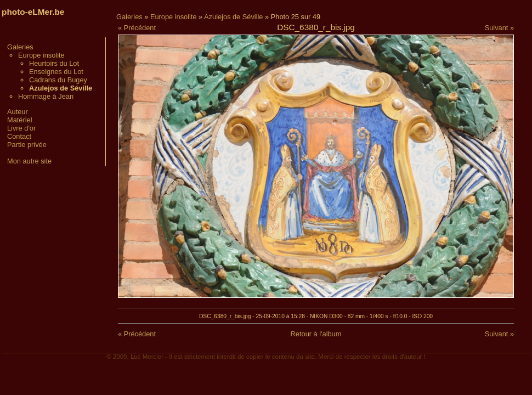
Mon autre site (29, 161)
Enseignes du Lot (56, 72)
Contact (19, 136)
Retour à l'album (316, 334)
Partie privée (27, 145)
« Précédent (137, 28)
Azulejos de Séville (233, 17)
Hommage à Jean (46, 96)
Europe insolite (41, 55)
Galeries (20, 47)
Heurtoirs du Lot (54, 63)
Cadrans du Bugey (58, 80)
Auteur (18, 112)
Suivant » (499, 28)
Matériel (20, 120)
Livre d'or (21, 128)
